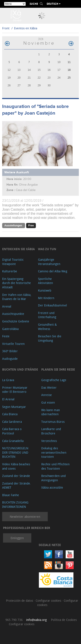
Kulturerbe (10, 271)
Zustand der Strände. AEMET (17, 485)
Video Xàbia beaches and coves (16, 466)
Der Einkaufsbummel (52, 305)
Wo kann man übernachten (51, 412)
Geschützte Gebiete (16, 321)
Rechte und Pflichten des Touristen (55, 466)
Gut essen (48, 402)
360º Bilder (10, 351)
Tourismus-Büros (53, 422)
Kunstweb (45, 290)
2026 (41, 39)
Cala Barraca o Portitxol (12, 431)
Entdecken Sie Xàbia (18, 249)
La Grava (8, 380)
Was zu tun (47, 249)
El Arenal (8, 399)
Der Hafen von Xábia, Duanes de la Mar (17, 297)
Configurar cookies (49, 601)
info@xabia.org (36, 620)
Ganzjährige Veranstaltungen (49, 262)
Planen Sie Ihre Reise (58, 369)
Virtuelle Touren (13, 344)
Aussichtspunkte (13, 314)
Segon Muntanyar (14, 407)
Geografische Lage (54, 380)
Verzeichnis (49, 441)
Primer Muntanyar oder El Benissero (15, 390)
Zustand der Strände (16, 476)
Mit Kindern (46, 298)
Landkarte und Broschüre (51, 431)
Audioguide (10, 359)
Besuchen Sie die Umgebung (50, 338)
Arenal (7, 306)
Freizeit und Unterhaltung (47, 315)
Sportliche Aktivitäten (45, 281)
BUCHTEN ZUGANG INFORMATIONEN (15, 504)
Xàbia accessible (52, 487)
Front (6, 28)
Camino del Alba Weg (53, 271)
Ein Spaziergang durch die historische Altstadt (17, 283)
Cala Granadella (13, 441)
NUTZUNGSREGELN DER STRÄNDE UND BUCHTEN (15, 452)
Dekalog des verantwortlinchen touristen (54, 452)
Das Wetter (49, 388)
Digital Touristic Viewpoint (13, 262)
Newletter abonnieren (25, 517)
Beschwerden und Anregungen (53, 478)
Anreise (47, 395)
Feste (6, 336)
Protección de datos (20, 601)
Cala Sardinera (12, 422)
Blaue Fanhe (11, 495)
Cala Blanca (10, 414)
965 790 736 (14, 620)
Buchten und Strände (20, 369)
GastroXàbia (10, 329)
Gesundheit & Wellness (47, 327)
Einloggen (17, 538)
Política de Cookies (64, 620)
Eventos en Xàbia (26, 28)
